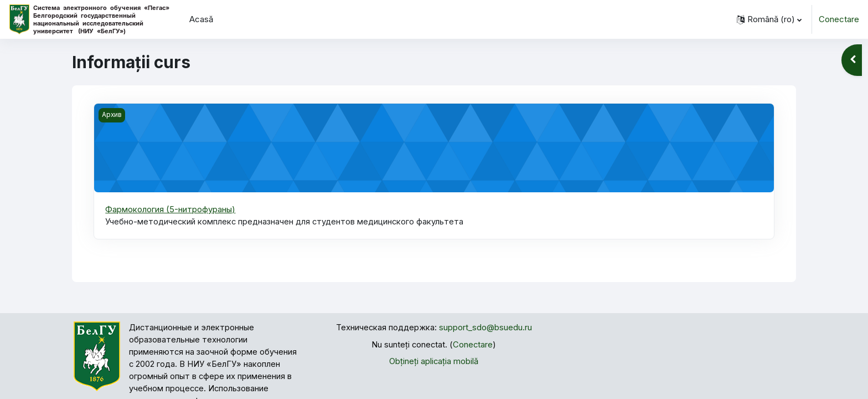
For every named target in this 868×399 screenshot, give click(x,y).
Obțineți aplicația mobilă (434, 362)
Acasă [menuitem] (201, 19)
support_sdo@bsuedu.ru (485, 328)
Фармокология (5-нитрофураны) (170, 209)
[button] (769, 19)
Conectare (839, 19)
